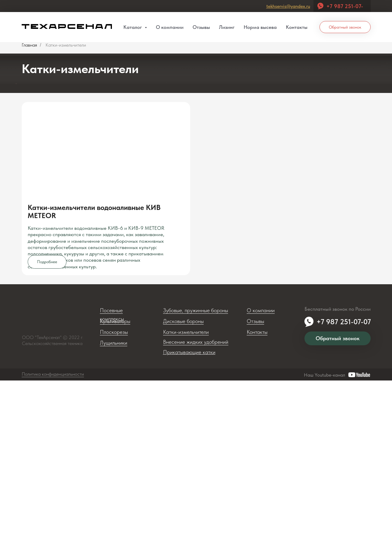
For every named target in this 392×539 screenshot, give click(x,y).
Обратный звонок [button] (345, 27)
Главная (29, 45)
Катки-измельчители (186, 490)
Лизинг (227, 27)
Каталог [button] (133, 27)
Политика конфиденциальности (53, 533)
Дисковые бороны (183, 480)
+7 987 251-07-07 (344, 480)
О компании (170, 27)
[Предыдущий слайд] (7, 153)
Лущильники (114, 501)
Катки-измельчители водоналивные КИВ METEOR (94, 350)
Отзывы (201, 27)
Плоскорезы (114, 490)
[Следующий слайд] (386, 153)
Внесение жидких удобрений (196, 500)
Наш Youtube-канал (324, 533)
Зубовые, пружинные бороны (196, 469)
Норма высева (260, 27)
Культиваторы (115, 480)
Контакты (297, 27)
